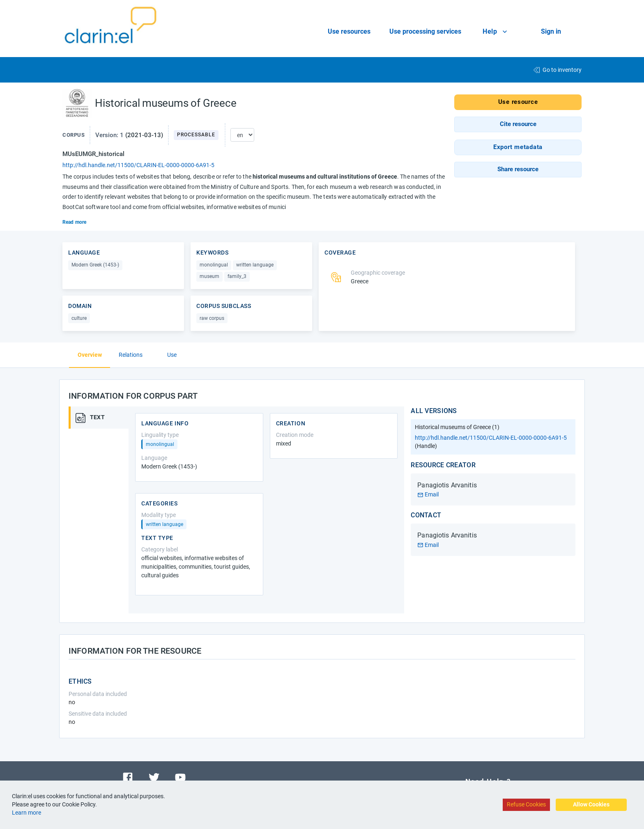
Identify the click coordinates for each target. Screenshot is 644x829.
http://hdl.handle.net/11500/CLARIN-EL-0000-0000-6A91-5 (138, 165)
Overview (90, 355)
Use (172, 355)
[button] (518, 124)
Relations (131, 355)
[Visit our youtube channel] (180, 776)
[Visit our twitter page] (154, 776)
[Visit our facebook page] (128, 776)
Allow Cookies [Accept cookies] (591, 804)
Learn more (26, 813)
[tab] (101, 418)
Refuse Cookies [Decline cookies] (526, 804)
